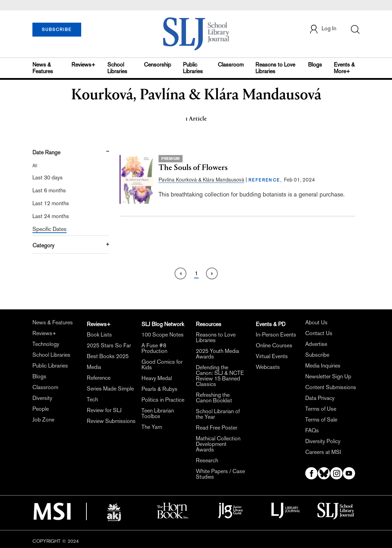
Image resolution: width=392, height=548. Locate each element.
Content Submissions (331, 387)
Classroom (231, 65)
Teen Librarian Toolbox (158, 413)
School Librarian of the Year (218, 414)
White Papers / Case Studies (220, 474)
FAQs (312, 430)
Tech (92, 399)
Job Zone (43, 420)
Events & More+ (344, 68)
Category (43, 245)
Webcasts (268, 367)
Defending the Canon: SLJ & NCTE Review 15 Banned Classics (220, 376)
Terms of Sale (321, 420)
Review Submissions (111, 421)
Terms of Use (321, 409)
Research (207, 460)
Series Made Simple (110, 389)
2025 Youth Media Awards (217, 354)
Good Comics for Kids (162, 365)
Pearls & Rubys (159, 389)
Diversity (42, 398)
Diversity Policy (323, 441)
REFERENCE (264, 180)
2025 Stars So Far (109, 345)
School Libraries (117, 68)
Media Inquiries (323, 366)
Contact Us (319, 333)
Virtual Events (272, 356)
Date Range (46, 152)
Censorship (157, 65)
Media (94, 367)
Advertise (316, 344)
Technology (46, 344)
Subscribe (317, 355)
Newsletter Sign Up (328, 376)
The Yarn (152, 427)
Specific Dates (49, 229)
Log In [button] (323, 29)
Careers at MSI (323, 452)
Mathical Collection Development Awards (218, 444)
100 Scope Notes (163, 335)
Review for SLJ (104, 410)
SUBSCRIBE (57, 30)
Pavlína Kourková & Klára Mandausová (201, 180)
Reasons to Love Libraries (275, 68)
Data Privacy (320, 398)
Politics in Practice (163, 400)
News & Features (43, 68)
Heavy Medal (157, 378)
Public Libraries (193, 68)
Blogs (315, 65)
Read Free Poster (217, 428)
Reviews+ (83, 65)
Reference (99, 378)
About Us (316, 322)
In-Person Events (276, 335)
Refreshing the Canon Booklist (214, 398)
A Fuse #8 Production (154, 348)
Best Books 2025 (108, 356)
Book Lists (99, 335)
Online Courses (274, 345)
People (41, 409)
